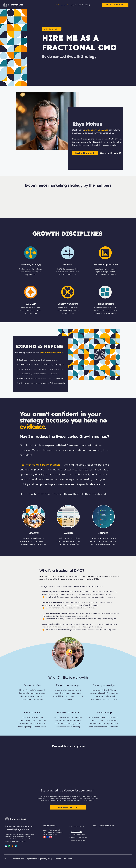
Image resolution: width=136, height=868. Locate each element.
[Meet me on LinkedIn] (111, 153)
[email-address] (16, 846)
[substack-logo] (13, 846)
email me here (69, 800)
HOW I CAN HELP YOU (76, 826)
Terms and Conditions (63, 859)
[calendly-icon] (9, 846)
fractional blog (106, 576)
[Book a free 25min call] (68, 807)
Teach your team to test (79, 837)
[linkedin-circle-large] (6, 846)
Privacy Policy (47, 859)
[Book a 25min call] (115, 5)
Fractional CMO (76, 832)
